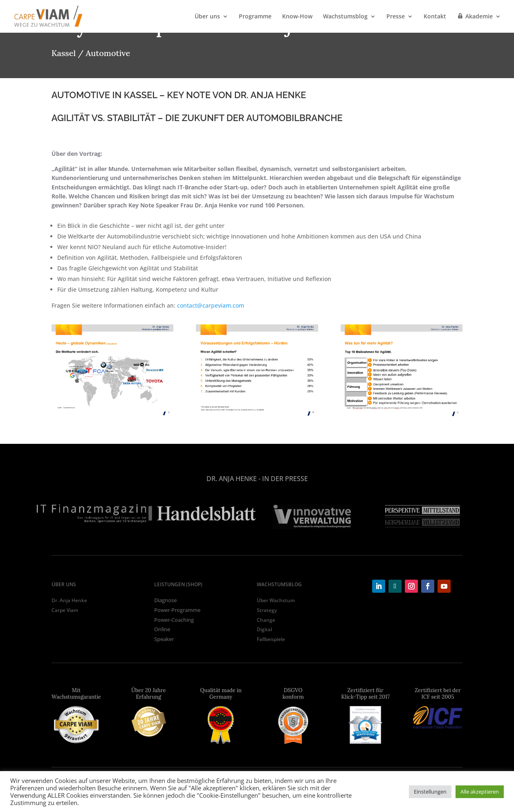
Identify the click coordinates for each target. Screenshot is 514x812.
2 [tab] (220, 539)
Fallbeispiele (271, 639)
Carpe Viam (65, 610)
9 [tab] (306, 539)
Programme (255, 17)
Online (162, 629)
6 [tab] (269, 539)
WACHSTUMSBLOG (279, 584)
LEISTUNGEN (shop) (178, 584)
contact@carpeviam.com (211, 305)
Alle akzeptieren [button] (480, 792)
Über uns (207, 17)
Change (266, 620)
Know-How (297, 17)
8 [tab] (294, 539)
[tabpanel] (92, 513)
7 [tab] (282, 539)
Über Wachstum (276, 600)
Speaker (164, 639)
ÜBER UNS (64, 584)
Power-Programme (177, 610)
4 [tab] (245, 539)
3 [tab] (233, 539)
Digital (264, 629)
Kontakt (435, 17)
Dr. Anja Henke (69, 600)
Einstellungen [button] (430, 792)
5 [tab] (257, 539)
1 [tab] (208, 539)
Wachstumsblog (345, 17)
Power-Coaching (174, 620)
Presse (396, 17)
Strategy (267, 610)
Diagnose (165, 600)
